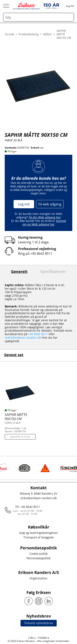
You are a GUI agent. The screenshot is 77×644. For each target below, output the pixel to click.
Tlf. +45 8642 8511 (28, 507)
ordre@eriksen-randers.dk (23, 337)
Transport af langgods (39, 537)
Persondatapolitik (38, 558)
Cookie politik (38, 554)
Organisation (38, 578)
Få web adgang (50, 204)
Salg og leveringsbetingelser (38, 533)
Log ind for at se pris (20, 437)
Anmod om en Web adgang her (44, 223)
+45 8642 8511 (41, 254)
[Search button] (70, 17)
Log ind (24, 204)
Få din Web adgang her (45, 217)
